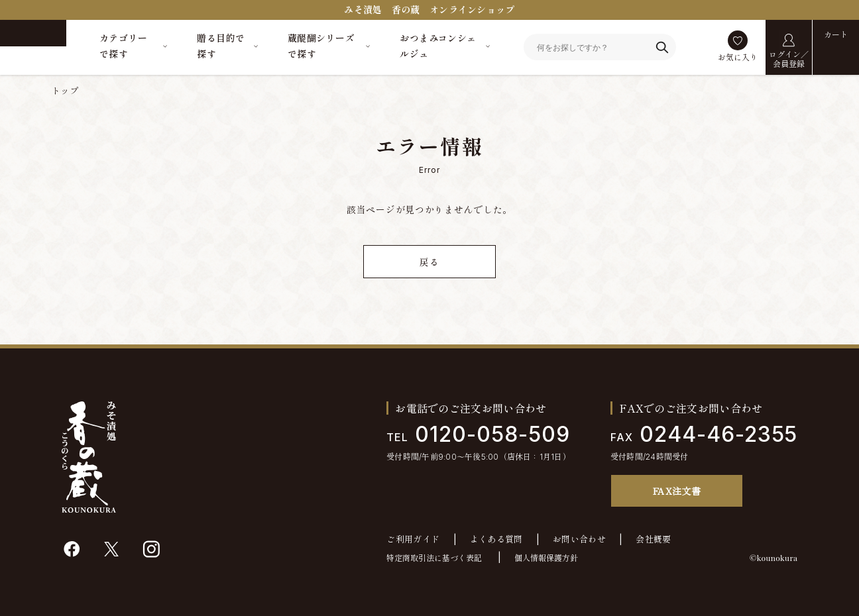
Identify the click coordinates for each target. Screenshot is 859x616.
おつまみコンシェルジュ (438, 46)
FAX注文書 (677, 491)
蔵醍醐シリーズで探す (321, 46)
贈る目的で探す (221, 46)
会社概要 (654, 539)
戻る (429, 262)
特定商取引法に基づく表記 (434, 558)
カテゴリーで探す (123, 46)
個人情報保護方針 (546, 558)
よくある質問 (496, 539)
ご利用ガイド (413, 539)
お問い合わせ (579, 539)
